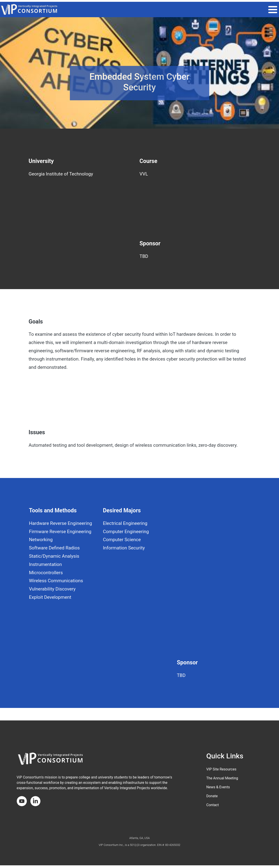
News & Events (218, 787)
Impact (197, 9)
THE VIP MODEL (141, 9)
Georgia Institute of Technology (61, 174)
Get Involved (220, 9)
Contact (213, 805)
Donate (212, 796)
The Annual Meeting (222, 778)
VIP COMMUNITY (172, 9)
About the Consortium (257, 9)
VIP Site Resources (221, 769)
